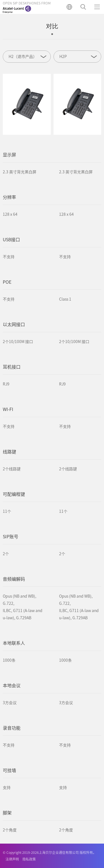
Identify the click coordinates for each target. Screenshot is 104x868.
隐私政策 (29, 859)
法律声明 (12, 859)
